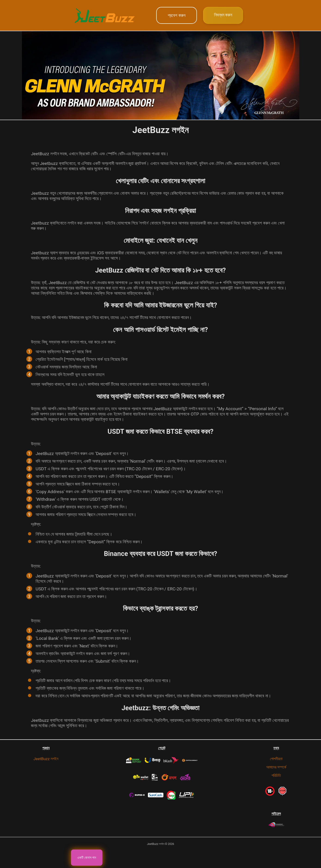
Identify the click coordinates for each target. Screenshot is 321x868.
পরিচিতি (276, 775)
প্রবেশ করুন (177, 15)
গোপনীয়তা (276, 759)
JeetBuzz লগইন (46, 759)
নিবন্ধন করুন (223, 15)
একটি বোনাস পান (87, 858)
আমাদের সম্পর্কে (276, 767)
